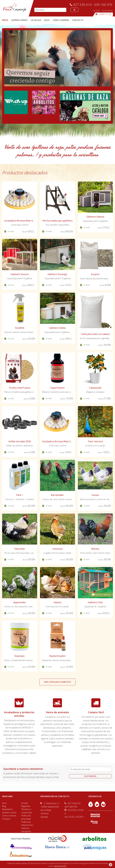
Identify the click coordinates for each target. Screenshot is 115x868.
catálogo (36, 20)
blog (47, 20)
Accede (25, 803)
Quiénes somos (9, 812)
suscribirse (90, 776)
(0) (103, 14)
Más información (60, 866)
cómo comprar (61, 20)
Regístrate (26, 806)
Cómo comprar (9, 816)
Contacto (6, 819)
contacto (78, 20)
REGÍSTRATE (108, 11)
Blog (4, 806)
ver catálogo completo (58, 682)
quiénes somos (19, 20)
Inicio (5, 20)
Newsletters (7, 809)
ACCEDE (97, 11)
